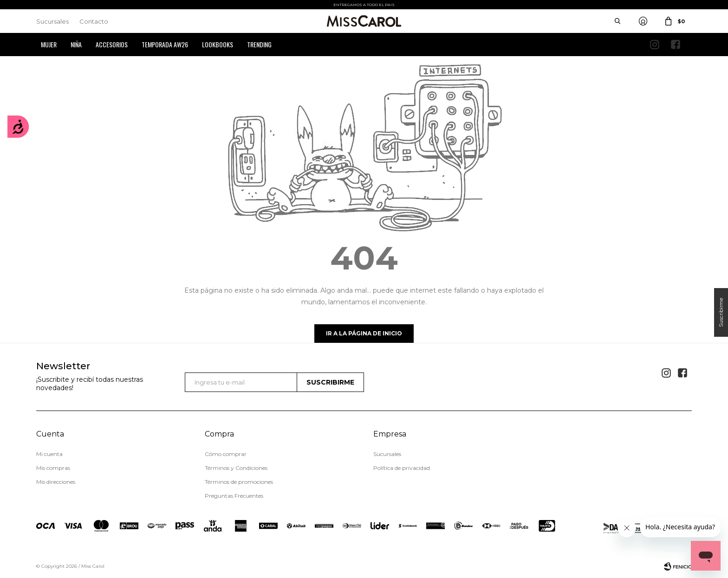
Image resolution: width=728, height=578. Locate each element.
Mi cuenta (49, 454)
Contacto (94, 21)
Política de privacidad (402, 468)
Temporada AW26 (165, 44)
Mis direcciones (56, 482)
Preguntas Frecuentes (234, 496)
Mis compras (53, 468)
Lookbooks (218, 44)
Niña (76, 44)
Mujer (49, 44)
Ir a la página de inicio (364, 333)
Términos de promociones (239, 482)
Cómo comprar (226, 454)
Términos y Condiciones (236, 468)
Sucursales (52, 21)
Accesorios (112, 44)
